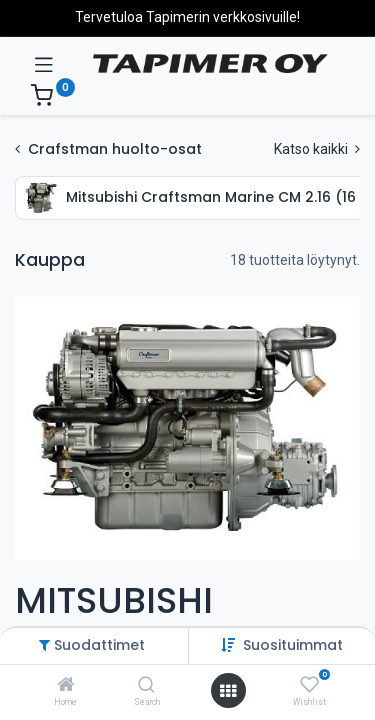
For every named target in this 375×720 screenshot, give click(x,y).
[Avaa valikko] (228, 691)
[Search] (146, 686)
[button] (293, 645)
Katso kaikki (317, 149)
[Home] (66, 686)
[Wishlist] (309, 685)
